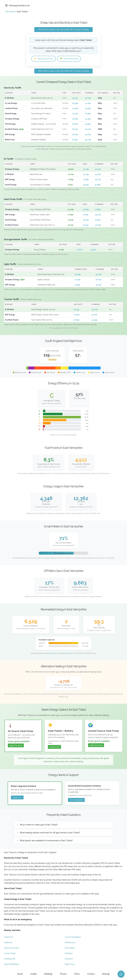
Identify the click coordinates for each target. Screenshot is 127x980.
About (20, 974)
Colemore (8, 937)
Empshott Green (12, 948)
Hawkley (69, 954)
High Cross (70, 965)
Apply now (17, 798)
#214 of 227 (66, 654)
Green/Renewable (72, 59)
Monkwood (70, 943)
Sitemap (106, 974)
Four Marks (70, 948)
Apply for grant (16, 746)
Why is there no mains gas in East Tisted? (39, 825)
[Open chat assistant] (121, 974)
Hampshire (10, 12)
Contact (91, 974)
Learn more (54, 747)
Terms (77, 974)
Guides (34, 974)
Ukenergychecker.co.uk (17, 6)
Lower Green (10, 954)
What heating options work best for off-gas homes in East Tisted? (50, 833)
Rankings (48, 974)
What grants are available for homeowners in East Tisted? (46, 841)
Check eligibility (76, 800)
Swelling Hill (9, 959)
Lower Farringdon (73, 937)
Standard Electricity (45, 59)
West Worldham (11, 965)
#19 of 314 (51, 654)
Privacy (63, 974)
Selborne (8, 943)
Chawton (69, 959)
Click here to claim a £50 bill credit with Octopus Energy (63, 30)
